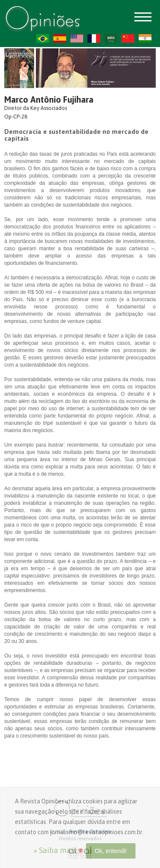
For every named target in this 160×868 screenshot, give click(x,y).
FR (94, 39)
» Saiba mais (55, 850)
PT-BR (43, 39)
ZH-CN (128, 39)
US (77, 39)
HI (145, 39)
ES (60, 39)
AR (111, 39)
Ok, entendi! (111, 851)
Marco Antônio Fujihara (49, 99)
